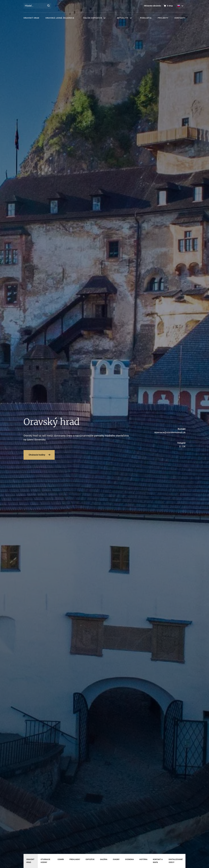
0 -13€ (160, 445)
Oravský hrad (31, 18)
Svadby (116, 859)
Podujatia (146, 18)
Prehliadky (75, 859)
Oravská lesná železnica (60, 18)
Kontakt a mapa (158, 861)
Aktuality (123, 18)
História (143, 859)
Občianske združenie (152, 6)
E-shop (170, 6)
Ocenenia (129, 859)
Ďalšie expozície (93, 18)
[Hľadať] (48, 6)
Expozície (90, 859)
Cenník (61, 859)
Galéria (104, 859)
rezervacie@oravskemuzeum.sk (160, 431)
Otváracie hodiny (37, 455)
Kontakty (180, 18)
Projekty (163, 18)
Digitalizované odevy (176, 861)
